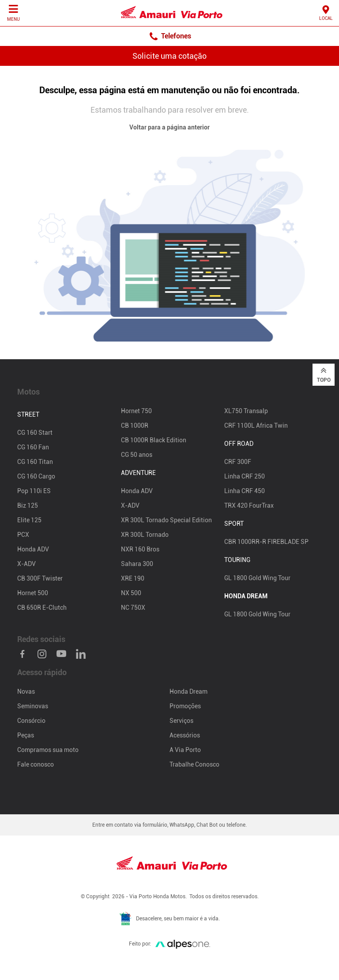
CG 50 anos (137, 455)
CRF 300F (238, 462)
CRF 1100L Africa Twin (256, 425)
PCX (23, 535)
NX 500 (131, 593)
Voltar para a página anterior (169, 127)
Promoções (185, 706)
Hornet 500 (33, 593)
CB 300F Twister (40, 578)
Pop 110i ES (34, 491)
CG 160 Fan (33, 447)
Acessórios (185, 735)
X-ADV (26, 564)
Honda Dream (188, 691)
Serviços (181, 721)
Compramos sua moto (48, 750)
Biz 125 (28, 505)
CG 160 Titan (35, 462)
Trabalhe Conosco (194, 764)
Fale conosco (36, 764)
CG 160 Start (35, 433)
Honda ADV (33, 549)
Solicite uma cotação (169, 56)
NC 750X (133, 608)
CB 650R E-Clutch (42, 608)
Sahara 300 (137, 564)
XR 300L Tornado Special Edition (166, 520)
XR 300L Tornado (145, 535)
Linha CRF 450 (245, 491)
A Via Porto (185, 750)
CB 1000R (135, 425)
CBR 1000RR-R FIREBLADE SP (266, 542)
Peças (26, 735)
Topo (324, 374)
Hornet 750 (136, 411)
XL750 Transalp (246, 411)
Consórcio (31, 721)
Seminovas (33, 706)
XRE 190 (133, 578)
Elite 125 (29, 520)
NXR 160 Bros (140, 549)
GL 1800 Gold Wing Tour (257, 578)
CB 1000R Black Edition (154, 440)
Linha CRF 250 (245, 476)
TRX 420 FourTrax (249, 505)
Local (326, 13)
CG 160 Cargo (36, 476)
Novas (26, 691)
